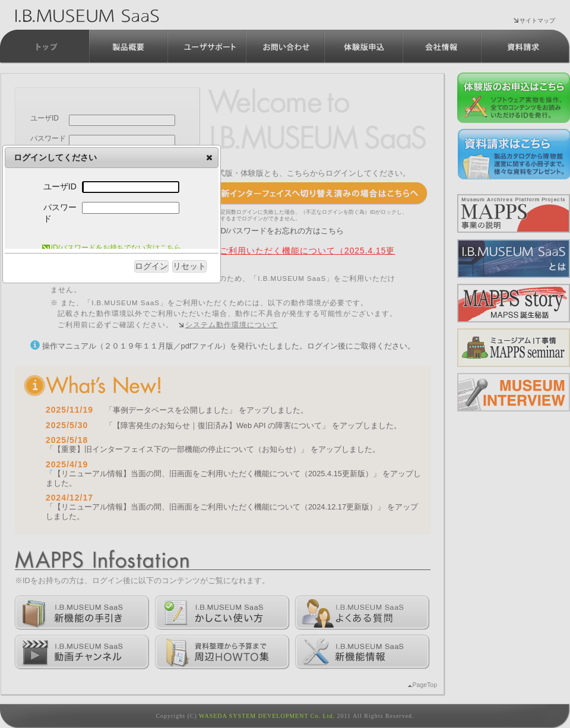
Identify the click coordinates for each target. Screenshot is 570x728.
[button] (209, 157)
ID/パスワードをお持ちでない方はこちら (112, 248)
